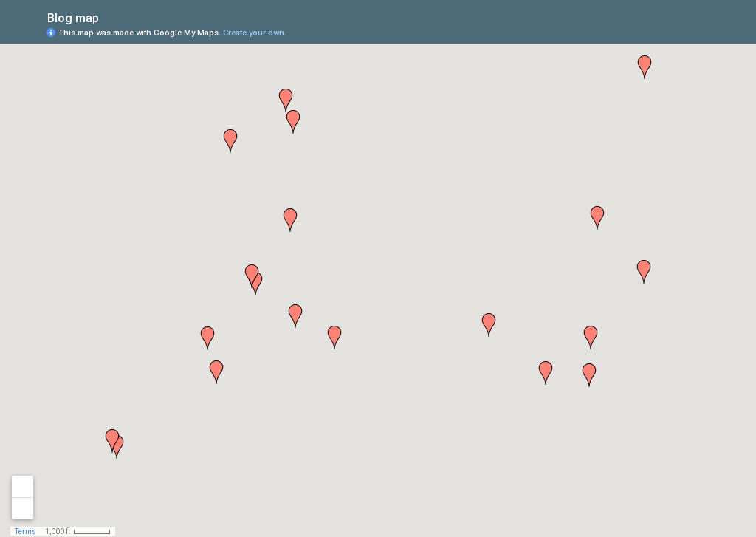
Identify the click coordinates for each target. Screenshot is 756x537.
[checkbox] (110, 17)
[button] (489, 325)
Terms (25, 531)
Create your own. (255, 33)
